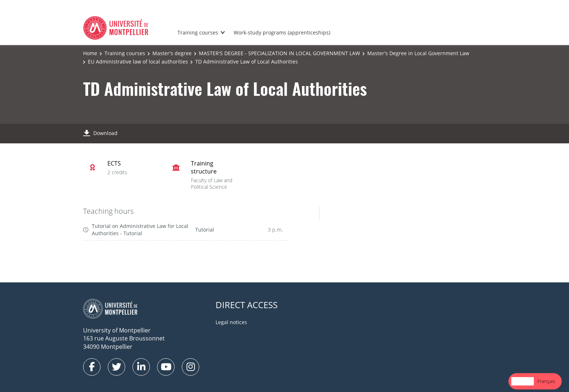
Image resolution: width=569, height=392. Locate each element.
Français (546, 381)
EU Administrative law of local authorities (138, 62)
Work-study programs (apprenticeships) (282, 32)
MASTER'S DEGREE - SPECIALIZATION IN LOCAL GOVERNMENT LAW (279, 53)
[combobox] (523, 381)
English (523, 381)
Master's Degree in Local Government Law (418, 53)
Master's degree (172, 53)
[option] (546, 381)
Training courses (198, 32)
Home (90, 53)
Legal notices (231, 322)
